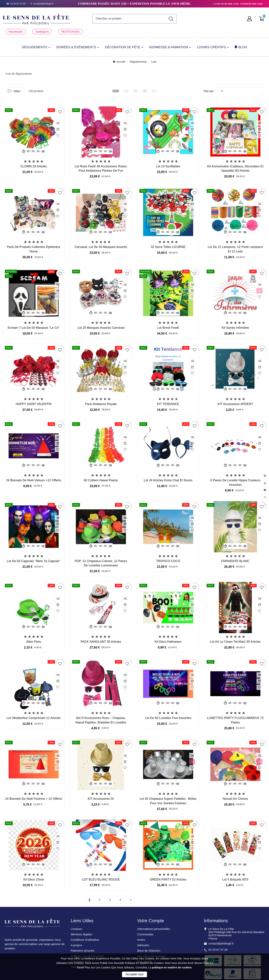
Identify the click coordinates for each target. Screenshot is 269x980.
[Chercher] (129, 19)
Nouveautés (16, 32)
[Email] (42, 4)
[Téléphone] (16, 4)
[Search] (171, 19)
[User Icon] (251, 19)
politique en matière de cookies (172, 967)
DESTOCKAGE (70, 32)
